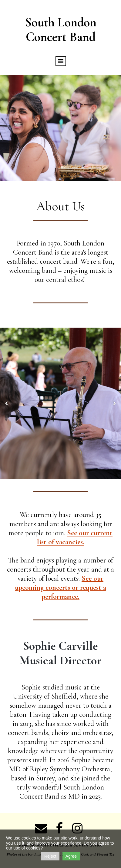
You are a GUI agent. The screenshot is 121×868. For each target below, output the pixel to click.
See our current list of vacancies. (75, 537)
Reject (50, 856)
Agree (71, 856)
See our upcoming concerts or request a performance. (60, 588)
